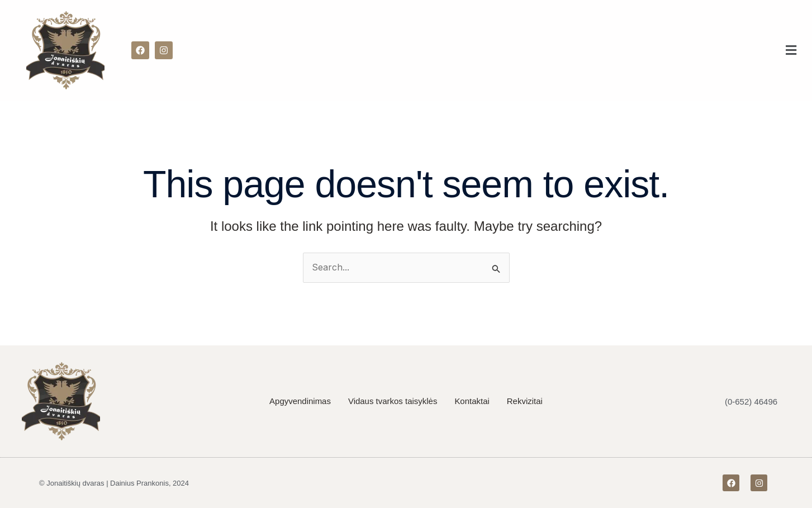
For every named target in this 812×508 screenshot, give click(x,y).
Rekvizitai (525, 401)
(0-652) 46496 (751, 402)
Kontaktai (473, 401)
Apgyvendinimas (300, 401)
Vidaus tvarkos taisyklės (393, 401)
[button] (791, 50)
